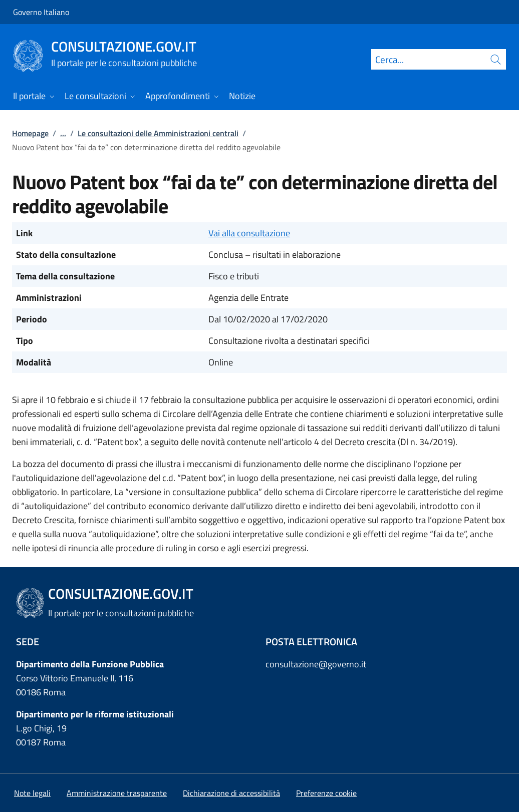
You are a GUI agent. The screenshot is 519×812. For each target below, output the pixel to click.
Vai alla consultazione (249, 233)
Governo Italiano (41, 12)
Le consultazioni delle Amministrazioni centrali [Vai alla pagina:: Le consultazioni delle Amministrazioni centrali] (158, 133)
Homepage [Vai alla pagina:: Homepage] (30, 133)
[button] (326, 793)
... (63, 133)
